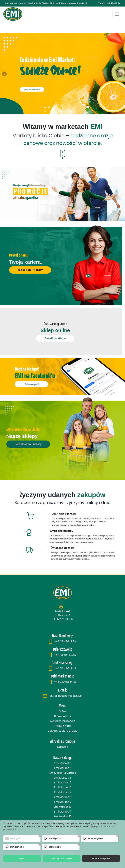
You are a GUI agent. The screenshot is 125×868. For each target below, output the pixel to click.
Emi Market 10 (62, 807)
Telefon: (109, 3)
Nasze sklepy (62, 716)
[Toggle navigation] (117, 14)
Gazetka (63, 747)
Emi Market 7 (63, 792)
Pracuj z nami (62, 726)
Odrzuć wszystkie (101, 858)
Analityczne (55, 839)
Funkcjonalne (17, 847)
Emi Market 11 (63, 812)
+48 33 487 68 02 (63, 655)
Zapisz (22, 858)
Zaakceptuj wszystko (62, 858)
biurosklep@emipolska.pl (63, 696)
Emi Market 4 (62, 778)
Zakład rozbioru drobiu (63, 731)
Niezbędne (16, 839)
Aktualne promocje (63, 721)
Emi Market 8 (63, 797)
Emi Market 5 (63, 783)
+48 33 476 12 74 (63, 641)
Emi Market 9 (62, 802)
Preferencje (55, 847)
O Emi (63, 711)
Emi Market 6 (63, 787)
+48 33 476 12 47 (63, 668)
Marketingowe (95, 839)
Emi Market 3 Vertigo (62, 773)
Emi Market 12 (63, 816)
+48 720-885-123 (63, 682)
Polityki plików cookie (99, 826)
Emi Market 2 (62, 768)
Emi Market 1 (62, 763)
